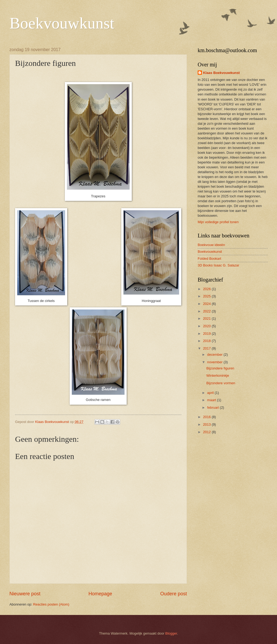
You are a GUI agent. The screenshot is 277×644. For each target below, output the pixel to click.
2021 (207, 319)
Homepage (100, 594)
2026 (207, 289)
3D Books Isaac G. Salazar (219, 265)
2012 (207, 432)
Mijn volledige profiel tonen (218, 222)
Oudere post (174, 594)
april (211, 393)
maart (212, 400)
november (215, 362)
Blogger (171, 633)
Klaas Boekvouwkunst (221, 73)
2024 (207, 304)
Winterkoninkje (218, 376)
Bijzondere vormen (221, 383)
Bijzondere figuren (220, 368)
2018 (207, 341)
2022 (207, 311)
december (215, 355)
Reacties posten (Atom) (51, 604)
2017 (207, 348)
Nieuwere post (25, 594)
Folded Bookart (209, 259)
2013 (207, 424)
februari (213, 408)
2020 (207, 326)
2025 (207, 296)
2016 (207, 417)
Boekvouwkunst (62, 23)
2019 (207, 334)
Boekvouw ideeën (211, 245)
